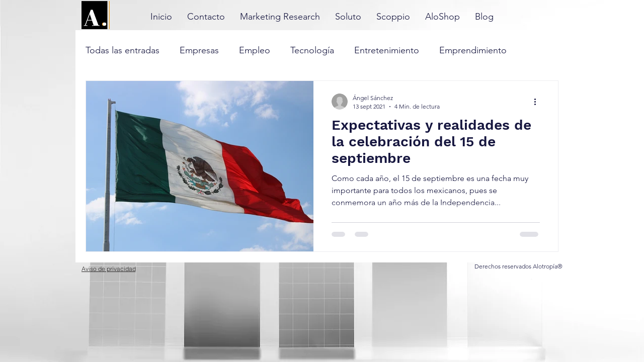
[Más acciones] (538, 102)
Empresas (199, 50)
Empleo (255, 50)
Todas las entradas (123, 50)
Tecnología (312, 50)
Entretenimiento (387, 50)
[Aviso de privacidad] (108, 269)
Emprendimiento (473, 50)
